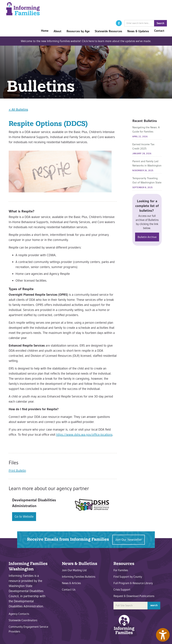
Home (45, 31)
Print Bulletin (17, 471)
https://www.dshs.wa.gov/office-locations (84, 435)
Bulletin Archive (147, 237)
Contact (159, 31)
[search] (139, 23)
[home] (23, 9)
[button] (119, 23)
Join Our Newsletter (129, 540)
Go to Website (24, 517)
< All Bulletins (18, 110)
